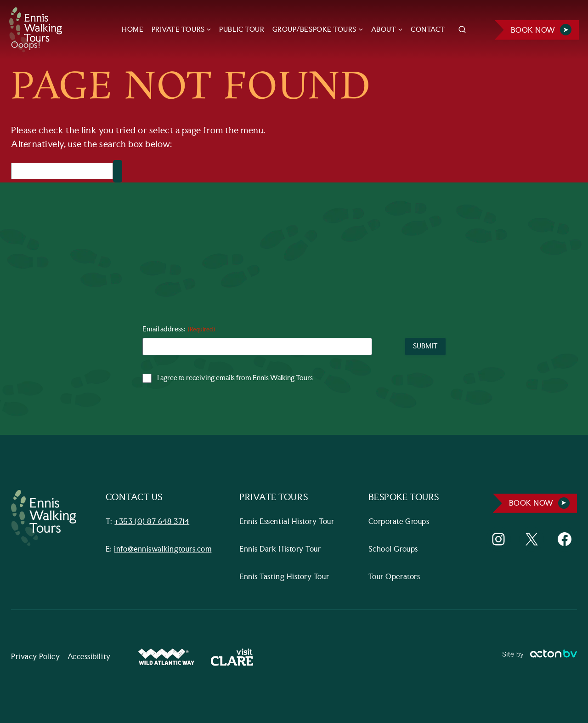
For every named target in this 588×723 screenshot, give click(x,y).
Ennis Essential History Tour (287, 522)
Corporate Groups (399, 522)
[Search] (62, 171)
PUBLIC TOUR (242, 30)
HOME (133, 30)
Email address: (179, 330)
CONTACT (428, 30)
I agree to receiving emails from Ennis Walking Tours (235, 378)
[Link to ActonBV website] (540, 657)
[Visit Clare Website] (232, 657)
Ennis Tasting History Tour (284, 577)
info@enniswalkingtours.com (163, 549)
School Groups (393, 549)
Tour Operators (394, 577)
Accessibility (89, 657)
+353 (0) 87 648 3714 (152, 522)
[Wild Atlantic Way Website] (166, 657)
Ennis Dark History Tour (280, 549)
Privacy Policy (36, 657)
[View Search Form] (462, 30)
